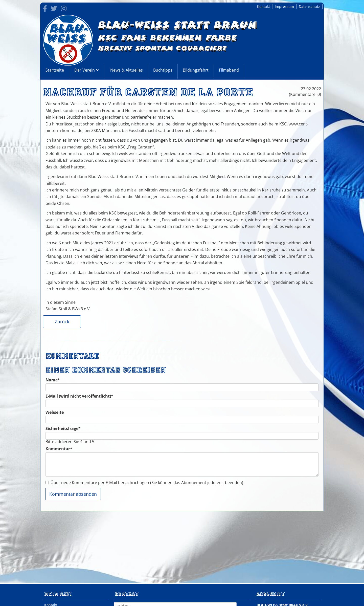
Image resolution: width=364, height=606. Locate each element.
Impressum (284, 6)
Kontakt (264, 6)
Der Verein (85, 70)
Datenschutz (309, 6)
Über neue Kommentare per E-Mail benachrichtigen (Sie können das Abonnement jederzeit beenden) (147, 483)
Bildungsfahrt (196, 70)
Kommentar (59, 449)
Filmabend (229, 70)
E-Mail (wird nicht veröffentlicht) (79, 396)
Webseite (55, 412)
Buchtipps (163, 70)
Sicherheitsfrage (63, 428)
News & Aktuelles (127, 70)
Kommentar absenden (73, 494)
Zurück (62, 321)
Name (56, 380)
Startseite (55, 70)
